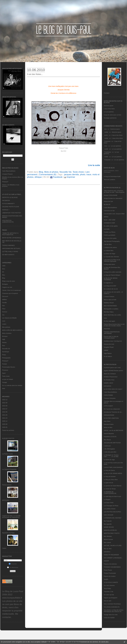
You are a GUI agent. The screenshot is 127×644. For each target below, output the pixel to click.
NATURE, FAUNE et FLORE (113, 546)
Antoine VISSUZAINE (111, 195)
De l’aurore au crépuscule (112, 409)
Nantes (4, 342)
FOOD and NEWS (109, 235)
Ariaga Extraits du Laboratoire (113, 198)
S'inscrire (13, 564)
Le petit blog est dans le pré (112, 496)
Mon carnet (107, 542)
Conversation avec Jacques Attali (114, 214)
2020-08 (5, 424)
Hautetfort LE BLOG (110, 437)
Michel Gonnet (108, 539)
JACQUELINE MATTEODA (112, 443)
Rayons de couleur (110, 576)
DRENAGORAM (109, 415)
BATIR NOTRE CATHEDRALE (12, 238)
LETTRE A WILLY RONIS (10, 252)
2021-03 (5, 418)
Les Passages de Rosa (111, 506)
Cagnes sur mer (7, 287)
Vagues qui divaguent (110, 598)
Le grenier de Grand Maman (113, 486)
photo (83, 174)
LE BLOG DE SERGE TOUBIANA (111, 279)
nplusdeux (107, 552)
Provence (5, 370)
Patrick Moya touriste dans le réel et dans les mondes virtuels (114, 325)
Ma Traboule (108, 521)
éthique (38, 177)
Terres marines (7, 485)
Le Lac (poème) (109, 112)
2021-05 (5, 415)
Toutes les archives (8, 430)
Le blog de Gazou (109, 470)
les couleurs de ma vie (111, 289)
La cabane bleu (109, 251)
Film (4, 306)
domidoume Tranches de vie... (113, 412)
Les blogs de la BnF (110, 286)
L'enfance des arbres (110, 247)
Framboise (108, 152)
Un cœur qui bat (109, 595)
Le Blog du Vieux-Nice (111, 480)
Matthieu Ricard (109, 303)
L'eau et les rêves (109, 109)
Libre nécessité (109, 515)
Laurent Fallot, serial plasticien (113, 467)
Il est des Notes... (35, 74)
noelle (106, 132)
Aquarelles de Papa (8, 533)
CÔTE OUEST (108, 406)
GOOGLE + (6, 210)
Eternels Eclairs (109, 424)
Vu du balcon (108, 356)
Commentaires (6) (48, 174)
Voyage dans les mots (111, 615)
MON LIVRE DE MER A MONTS (12, 330)
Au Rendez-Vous (109, 380)
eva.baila (107, 229)
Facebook (56, 177)
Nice (4, 346)
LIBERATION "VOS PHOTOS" (12, 213)
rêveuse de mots (109, 344)
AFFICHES (6, 500)
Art (3, 272)
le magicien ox (108, 283)
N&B (4, 339)
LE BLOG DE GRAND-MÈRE (113, 473)
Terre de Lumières (109, 180)
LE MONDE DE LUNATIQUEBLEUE (110, 493)
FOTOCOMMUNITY (8, 204)
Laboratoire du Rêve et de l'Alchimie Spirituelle (112, 260)
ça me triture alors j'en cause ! (113, 389)
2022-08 (5, 406)
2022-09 (5, 403)
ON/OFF (106, 561)
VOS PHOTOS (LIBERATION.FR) (8, 221)
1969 (4, 266)
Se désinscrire (13, 567)
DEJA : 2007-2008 (109, 220)
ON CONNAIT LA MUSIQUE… (113, 558)
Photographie (6, 358)
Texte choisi (6, 376)
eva (105, 129)
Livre (4, 321)
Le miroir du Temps (110, 489)
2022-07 (5, 409)
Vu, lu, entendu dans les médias (12, 385)
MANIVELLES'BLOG (110, 530)
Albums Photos (8, 438)
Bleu (4, 275)
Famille (4, 303)
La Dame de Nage (109, 254)
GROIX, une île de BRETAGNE (114, 430)
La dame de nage (109, 460)
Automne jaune (109, 106)
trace (89, 174)
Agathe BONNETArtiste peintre (113, 371)
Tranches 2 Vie (108, 592)
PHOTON (107, 329)
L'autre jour (107, 446)
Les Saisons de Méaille (9, 318)
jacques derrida (71, 174)
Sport (4, 373)
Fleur (4, 309)
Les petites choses (110, 509)
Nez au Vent (108, 549)
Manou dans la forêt (110, 300)
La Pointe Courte (7, 454)
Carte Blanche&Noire (9, 171)
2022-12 (5, 400)
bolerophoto (107, 386)
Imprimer (70, 177)
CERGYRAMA (108, 395)
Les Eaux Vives (109, 503)
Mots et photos (7, 333)
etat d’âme (107, 421)
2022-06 (5, 412)
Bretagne (5, 284)
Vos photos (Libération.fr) (112, 607)
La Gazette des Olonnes (111, 257)
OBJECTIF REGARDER (111, 555)
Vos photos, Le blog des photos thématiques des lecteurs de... (114, 611)
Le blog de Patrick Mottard (112, 275)
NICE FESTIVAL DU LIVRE (112, 315)
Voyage (5, 382)
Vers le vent (107, 601)
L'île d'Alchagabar (109, 449)
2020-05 (5, 427)
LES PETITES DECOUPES (112, 512)
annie (106, 135)
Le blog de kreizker (110, 476)
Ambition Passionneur (111, 377)
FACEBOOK (6, 201)
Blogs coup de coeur (9, 281)
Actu (4, 269)
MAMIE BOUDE (109, 527)
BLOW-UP (107, 204)
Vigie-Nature (108, 353)
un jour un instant (8, 379)
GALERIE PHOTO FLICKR (11, 207)
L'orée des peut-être (110, 452)
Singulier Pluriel (109, 347)
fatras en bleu (108, 427)
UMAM (106, 350)
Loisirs (4, 324)
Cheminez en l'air (109, 211)
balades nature (108, 383)
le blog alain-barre (109, 264)
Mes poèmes (6, 327)
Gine (106, 146)
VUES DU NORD (109, 618)
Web (4, 388)
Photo (4, 355)
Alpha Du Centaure (110, 374)
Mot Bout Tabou (109, 312)
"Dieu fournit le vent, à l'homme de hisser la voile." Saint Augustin (114, 191)
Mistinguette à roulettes (111, 309)
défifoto (4, 299)
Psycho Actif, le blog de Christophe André (111, 337)
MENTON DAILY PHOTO (112, 533)
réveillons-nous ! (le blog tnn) (113, 341)
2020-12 (5, 421)
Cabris (4, 548)
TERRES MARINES (8, 245)
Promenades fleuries (9, 367)
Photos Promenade (110, 573)
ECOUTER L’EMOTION (111, 418)
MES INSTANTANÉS (110, 306)
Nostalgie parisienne (110, 118)
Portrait (4, 364)
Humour (5, 312)
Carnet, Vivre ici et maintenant (12, 290)
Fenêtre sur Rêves (110, 232)
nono (105, 318)
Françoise (107, 141)
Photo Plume (108, 570)
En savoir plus (104, 642)
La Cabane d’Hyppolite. (9, 469)
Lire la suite (94, 165)
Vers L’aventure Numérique (112, 604)
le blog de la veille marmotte (113, 272)
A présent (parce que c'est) (112, 368)
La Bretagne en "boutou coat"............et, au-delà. (111, 456)
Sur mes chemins (109, 585)
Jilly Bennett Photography (112, 241)
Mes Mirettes (108, 536)
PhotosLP (5, 182)
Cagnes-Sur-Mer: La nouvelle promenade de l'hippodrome (11, 517)
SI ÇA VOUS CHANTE (111, 582)
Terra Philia (107, 589)
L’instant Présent (7, 174)
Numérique (6, 352)
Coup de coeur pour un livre (112, 115)
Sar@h (106, 579)
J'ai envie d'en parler (110, 238)
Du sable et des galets (111, 226)
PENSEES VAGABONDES (112, 567)
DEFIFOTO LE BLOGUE (10, 197)
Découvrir (5, 296)
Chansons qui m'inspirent (10, 293)
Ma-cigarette (108, 524)
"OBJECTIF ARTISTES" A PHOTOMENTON (10, 234)
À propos (107, 93)
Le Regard (107, 499)
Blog (4, 278)
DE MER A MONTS (8, 255)
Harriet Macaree (109, 434)
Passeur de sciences (110, 564)
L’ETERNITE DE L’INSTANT (113, 518)
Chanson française (110, 398)
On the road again (109, 321)
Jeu (3, 315)
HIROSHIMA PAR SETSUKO (11, 248)
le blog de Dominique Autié (112, 176)
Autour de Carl (108, 201)
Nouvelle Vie (6, 349)
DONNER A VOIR (109, 223)
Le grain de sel (108, 483)
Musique (5, 336)
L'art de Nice (108, 244)
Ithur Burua (107, 440)
